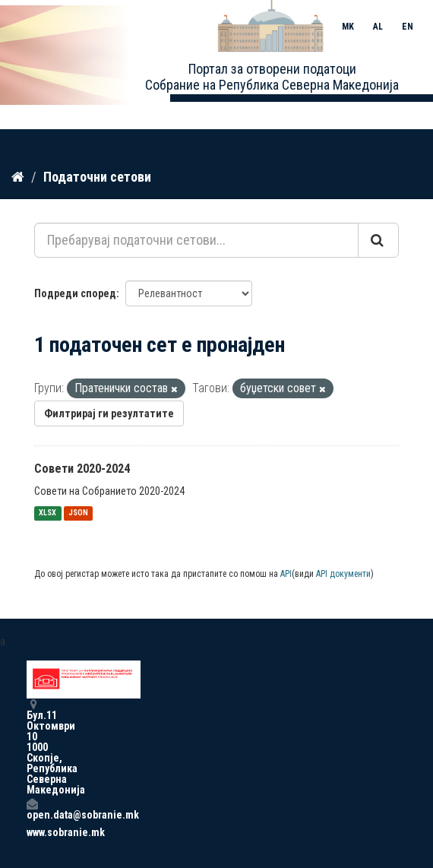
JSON (78, 513)
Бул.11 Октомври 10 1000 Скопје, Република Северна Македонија (32, 747)
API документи (343, 574)
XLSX (47, 513)
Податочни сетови (97, 177)
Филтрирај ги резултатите (109, 413)
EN (408, 27)
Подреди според (75, 293)
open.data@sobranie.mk (32, 809)
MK (348, 27)
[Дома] (18, 177)
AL (378, 27)
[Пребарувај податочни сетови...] (196, 240)
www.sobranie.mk (32, 832)
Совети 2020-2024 (82, 469)
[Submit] (378, 240)
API (286, 574)
